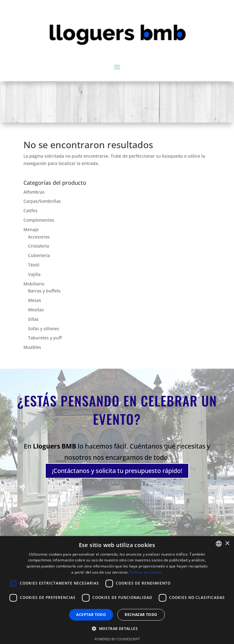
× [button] (227, 544)
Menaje (31, 229)
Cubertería (39, 255)
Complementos (39, 220)
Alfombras (34, 192)
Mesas (35, 300)
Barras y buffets (44, 291)
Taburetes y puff (45, 338)
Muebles (32, 347)
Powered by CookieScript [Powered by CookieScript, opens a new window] (117, 639)
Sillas (33, 319)
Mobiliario (34, 284)
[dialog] (117, 590)
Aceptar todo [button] (91, 615)
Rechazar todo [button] (141, 615)
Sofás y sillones (44, 329)
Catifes (30, 211)
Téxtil (34, 265)
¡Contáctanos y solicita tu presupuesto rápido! (117, 468)
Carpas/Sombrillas (42, 201)
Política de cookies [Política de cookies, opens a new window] (146, 572)
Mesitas (36, 310)
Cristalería (39, 246)
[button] (117, 629)
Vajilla (34, 274)
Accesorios (39, 237)
